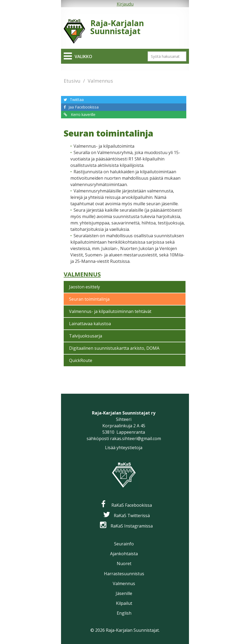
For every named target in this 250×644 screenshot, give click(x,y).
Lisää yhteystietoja (124, 448)
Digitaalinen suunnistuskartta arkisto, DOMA (114, 348)
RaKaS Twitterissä (132, 516)
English (124, 613)
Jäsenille (124, 593)
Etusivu (72, 81)
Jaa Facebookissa (84, 107)
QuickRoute (81, 360)
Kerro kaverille (83, 114)
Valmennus (100, 81)
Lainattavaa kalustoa (90, 324)
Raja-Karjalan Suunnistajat (117, 27)
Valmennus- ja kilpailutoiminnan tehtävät (110, 311)
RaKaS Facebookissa (132, 505)
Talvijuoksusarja (86, 336)
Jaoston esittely (84, 287)
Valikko (83, 57)
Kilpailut (124, 603)
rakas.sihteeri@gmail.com (136, 438)
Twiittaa (77, 100)
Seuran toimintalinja (89, 299)
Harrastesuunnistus (124, 574)
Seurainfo (124, 544)
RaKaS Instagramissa (132, 526)
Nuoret (124, 563)
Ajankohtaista (124, 554)
